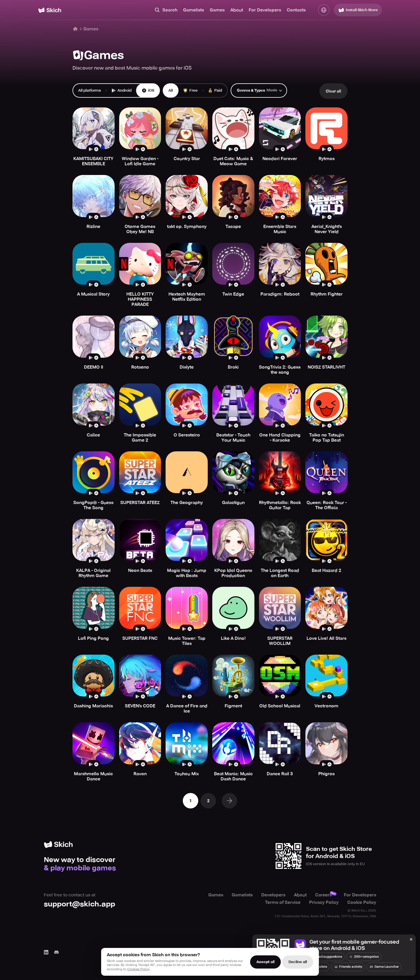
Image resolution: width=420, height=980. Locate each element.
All (171, 90)
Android (121, 90)
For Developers (265, 10)
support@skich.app (80, 904)
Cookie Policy (362, 902)
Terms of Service (283, 902)
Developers (273, 895)
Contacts (296, 10)
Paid (215, 90)
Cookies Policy (138, 969)
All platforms (90, 90)
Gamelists (194, 10)
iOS (148, 90)
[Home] (50, 10)
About (237, 10)
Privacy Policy (324, 902)
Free (190, 90)
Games (217, 10)
